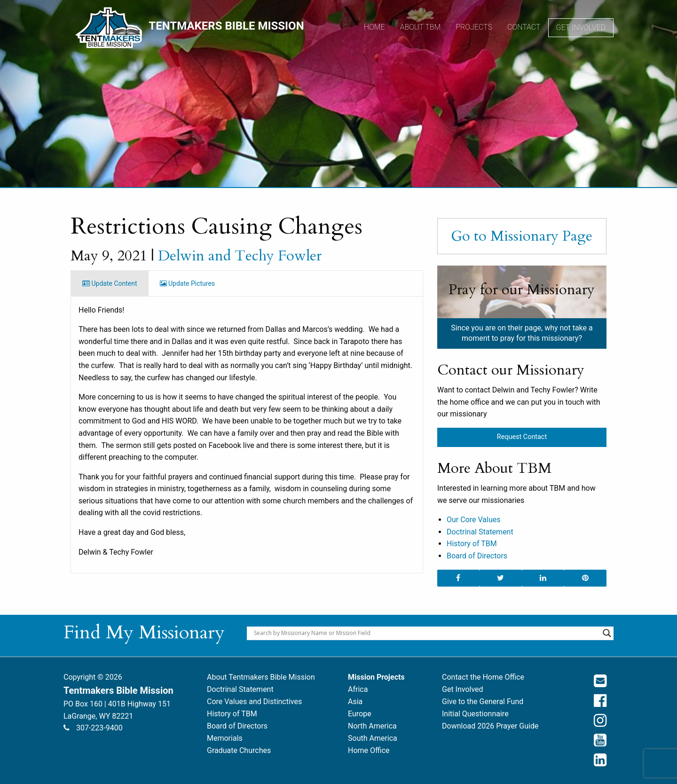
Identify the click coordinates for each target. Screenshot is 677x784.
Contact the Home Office (483, 677)
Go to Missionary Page (522, 236)
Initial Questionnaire (475, 714)
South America (373, 738)
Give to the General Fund (483, 702)
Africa (358, 689)
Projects (474, 27)
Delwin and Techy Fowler (240, 256)
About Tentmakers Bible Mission (261, 677)
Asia (355, 702)
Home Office (369, 750)
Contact (524, 27)
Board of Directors (477, 556)
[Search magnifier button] (607, 633)
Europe (360, 714)
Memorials (225, 738)
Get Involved (581, 27)
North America (372, 726)
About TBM (421, 27)
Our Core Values (473, 520)
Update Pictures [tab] (188, 283)
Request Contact (522, 437)
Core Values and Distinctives (254, 702)
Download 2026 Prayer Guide (490, 726)
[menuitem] (374, 28)
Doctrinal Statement (480, 532)
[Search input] (426, 633)
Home (374, 27)
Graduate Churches (239, 750)
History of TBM (472, 544)
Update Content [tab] (110, 283)
